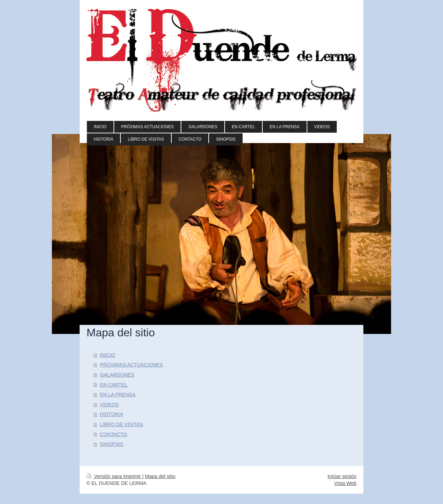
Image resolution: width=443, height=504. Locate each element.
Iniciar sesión (342, 476)
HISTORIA (112, 414)
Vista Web (345, 483)
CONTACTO (114, 434)
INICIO (108, 355)
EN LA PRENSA (118, 395)
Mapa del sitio (160, 476)
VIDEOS (109, 405)
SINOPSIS (112, 444)
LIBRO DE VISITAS (121, 424)
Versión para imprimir (114, 476)
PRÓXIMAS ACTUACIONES (132, 365)
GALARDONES (117, 375)
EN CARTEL (114, 385)
